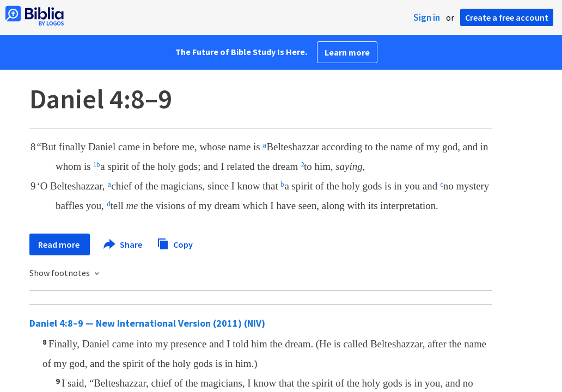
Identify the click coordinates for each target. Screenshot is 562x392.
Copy (175, 243)
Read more (60, 244)
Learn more (347, 52)
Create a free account (507, 17)
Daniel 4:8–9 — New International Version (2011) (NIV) (147, 323)
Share (123, 244)
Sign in (427, 17)
